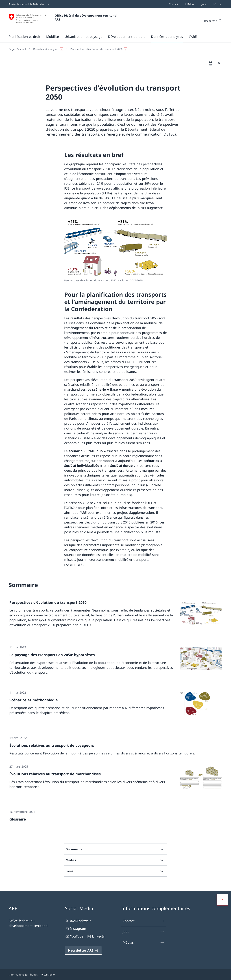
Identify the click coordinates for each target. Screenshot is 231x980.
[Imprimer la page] (210, 63)
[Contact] (173, 4)
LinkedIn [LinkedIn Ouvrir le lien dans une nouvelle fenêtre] (96, 936)
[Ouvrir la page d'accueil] (63, 19)
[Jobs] (203, 4)
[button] (25, 37)
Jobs (143, 932)
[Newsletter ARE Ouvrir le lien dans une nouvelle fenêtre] (83, 950)
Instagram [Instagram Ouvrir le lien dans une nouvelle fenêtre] (76, 929)
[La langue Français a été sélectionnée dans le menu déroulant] (216, 4)
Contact (143, 921)
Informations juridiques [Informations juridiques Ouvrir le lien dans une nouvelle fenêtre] (23, 975)
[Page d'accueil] (17, 49)
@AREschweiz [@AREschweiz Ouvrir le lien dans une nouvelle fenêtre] (78, 921)
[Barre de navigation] (187, 4)
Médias (143, 942)
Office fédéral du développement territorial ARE (86, 17)
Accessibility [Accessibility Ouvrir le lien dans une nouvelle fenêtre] (48, 975)
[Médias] (189, 4)
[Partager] (220, 63)
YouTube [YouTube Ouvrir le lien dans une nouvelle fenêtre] (74, 936)
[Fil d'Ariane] (114, 49)
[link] (115, 618)
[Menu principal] (113, 37)
